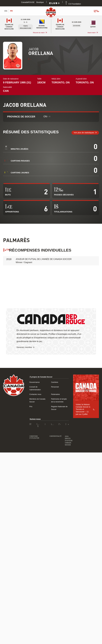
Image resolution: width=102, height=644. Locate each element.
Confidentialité (59, 428)
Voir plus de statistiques (83, 133)
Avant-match (91, 33)
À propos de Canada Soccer (42, 377)
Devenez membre (25, 347)
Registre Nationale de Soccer (78, 401)
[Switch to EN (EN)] (6, 11)
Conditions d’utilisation (35, 429)
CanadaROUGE (28, 2)
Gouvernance (35, 382)
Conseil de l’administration (40, 387)
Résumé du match (38, 33)
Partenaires (71, 392)
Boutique (40, 2)
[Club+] (54, 3)
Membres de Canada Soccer (41, 396)
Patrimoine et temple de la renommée (82, 396)
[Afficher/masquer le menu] (95, 11)
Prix (31, 401)
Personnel (70, 387)
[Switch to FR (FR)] (12, 11)
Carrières (70, 382)
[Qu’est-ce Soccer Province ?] (49, 117)
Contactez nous (36, 392)
